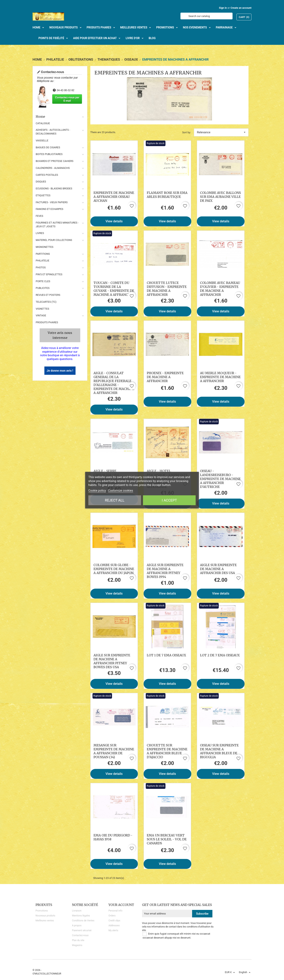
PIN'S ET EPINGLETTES (49, 274)
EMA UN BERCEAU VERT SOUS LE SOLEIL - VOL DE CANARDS (167, 839)
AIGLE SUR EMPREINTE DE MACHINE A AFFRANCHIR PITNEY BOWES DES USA (112, 661)
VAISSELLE (42, 140)
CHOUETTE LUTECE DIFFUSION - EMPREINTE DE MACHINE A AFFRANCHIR (167, 289)
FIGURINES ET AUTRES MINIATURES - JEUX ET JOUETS (57, 225)
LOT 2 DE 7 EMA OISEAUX (220, 655)
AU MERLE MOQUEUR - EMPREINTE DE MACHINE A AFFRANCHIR (220, 377)
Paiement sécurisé (82, 930)
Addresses (114, 926)
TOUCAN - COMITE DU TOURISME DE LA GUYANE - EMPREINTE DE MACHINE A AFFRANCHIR (114, 289)
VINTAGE (41, 315)
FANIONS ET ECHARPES (50, 209)
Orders (112, 916)
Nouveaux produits (45, 916)
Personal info (115, 911)
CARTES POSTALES (47, 175)
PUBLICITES (43, 288)
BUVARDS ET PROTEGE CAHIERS (55, 161)
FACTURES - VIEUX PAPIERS (52, 202)
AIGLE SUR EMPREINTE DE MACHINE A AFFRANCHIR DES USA (218, 569)
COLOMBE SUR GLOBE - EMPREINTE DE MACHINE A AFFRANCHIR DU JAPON (114, 569)
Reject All (115, 500)
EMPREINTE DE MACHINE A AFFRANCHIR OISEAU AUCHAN (114, 197)
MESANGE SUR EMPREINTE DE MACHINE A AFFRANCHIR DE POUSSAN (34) (114, 751)
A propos (77, 926)
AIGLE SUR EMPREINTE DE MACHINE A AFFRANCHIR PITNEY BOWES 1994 (165, 571)
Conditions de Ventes (83, 921)
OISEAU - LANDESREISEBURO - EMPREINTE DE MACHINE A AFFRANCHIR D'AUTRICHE (220, 479)
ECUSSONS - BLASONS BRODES (54, 188)
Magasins (77, 945)
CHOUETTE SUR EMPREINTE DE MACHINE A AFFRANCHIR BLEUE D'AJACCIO (167, 751)
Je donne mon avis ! (60, 371)
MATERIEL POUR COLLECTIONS (54, 240)
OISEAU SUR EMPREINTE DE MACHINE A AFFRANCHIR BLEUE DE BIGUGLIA (219, 751)
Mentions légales (81, 916)
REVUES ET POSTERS (48, 295)
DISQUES (41, 182)
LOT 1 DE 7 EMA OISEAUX (166, 655)
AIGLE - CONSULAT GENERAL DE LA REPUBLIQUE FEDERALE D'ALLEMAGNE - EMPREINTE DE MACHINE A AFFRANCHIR (114, 383)
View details (114, 221)
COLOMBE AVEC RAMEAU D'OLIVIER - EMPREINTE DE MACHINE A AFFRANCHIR (220, 289)
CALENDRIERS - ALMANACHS (53, 168)
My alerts (113, 930)
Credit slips (114, 921)
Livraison (77, 911)
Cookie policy (97, 490)
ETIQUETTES (43, 195)
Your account (121, 905)
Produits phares (47, 322)
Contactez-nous (80, 935)
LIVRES (40, 233)
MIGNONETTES (44, 247)
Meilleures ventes (45, 921)
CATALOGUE (43, 123)
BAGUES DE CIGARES (48, 147)
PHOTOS (41, 267)
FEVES (39, 216)
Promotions (42, 911)
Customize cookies (121, 490)
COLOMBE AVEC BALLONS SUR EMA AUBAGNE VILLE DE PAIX (220, 197)
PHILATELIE (43, 261)
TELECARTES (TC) (46, 302)
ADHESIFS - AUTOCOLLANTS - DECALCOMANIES (53, 132)
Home (60, 117)
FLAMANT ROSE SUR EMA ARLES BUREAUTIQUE (167, 195)
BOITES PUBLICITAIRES (49, 154)
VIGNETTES (42, 309)
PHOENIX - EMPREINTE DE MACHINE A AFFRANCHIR (165, 377)
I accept (169, 500)
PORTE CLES (43, 281)
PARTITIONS (43, 254)
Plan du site (78, 940)
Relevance (221, 132)
